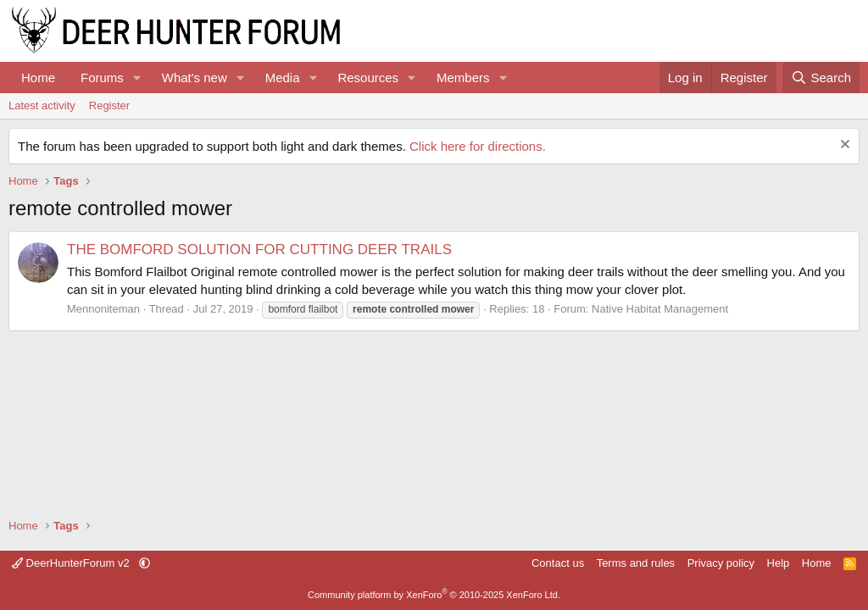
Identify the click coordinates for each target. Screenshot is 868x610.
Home (38, 78)
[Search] (821, 78)
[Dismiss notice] (843, 146)
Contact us (558, 563)
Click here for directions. (478, 146)
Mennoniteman (103, 309)
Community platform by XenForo (434, 595)
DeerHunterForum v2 (72, 563)
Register (109, 105)
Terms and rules (636, 563)
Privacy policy (721, 563)
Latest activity (42, 105)
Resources (368, 78)
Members (463, 78)
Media (283, 78)
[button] (137, 78)
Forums (102, 78)
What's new (195, 78)
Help (779, 563)
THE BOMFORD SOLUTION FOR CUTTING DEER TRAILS (259, 250)
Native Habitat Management (660, 309)
